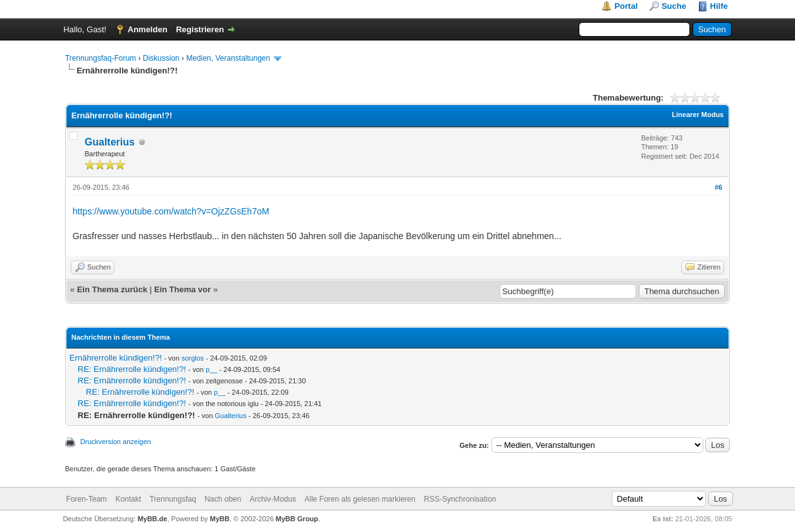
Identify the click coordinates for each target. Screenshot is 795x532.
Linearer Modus (698, 114)
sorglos (193, 358)
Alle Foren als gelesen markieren (360, 499)
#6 (718, 187)
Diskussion (161, 58)
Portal (626, 6)
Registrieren (200, 29)
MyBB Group (297, 519)
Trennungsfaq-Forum (101, 58)
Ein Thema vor (183, 289)
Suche (674, 6)
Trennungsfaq (173, 499)
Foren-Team (86, 499)
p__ (211, 369)
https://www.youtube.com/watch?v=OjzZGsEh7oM (171, 211)
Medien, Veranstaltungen (228, 58)
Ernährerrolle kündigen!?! (116, 358)
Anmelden (148, 29)
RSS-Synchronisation (460, 499)
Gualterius (110, 142)
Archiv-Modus (273, 499)
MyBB (220, 519)
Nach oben (223, 499)
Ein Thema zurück (112, 289)
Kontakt (128, 499)
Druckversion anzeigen (116, 442)
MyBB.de (152, 519)
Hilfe (719, 6)
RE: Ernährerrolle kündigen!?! (132, 369)
